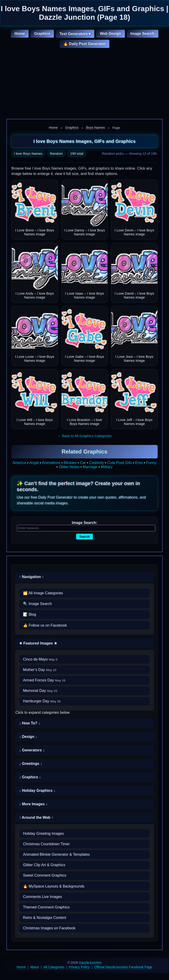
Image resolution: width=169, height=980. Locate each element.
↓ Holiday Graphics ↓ (37, 791)
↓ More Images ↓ (33, 804)
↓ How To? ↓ (30, 723)
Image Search (143, 34)
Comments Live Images (42, 897)
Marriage (90, 467)
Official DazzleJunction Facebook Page (123, 967)
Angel (34, 463)
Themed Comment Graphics (46, 907)
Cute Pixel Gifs (120, 463)
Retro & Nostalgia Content (45, 918)
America (19, 463)
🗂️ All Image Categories (43, 593)
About (35, 967)
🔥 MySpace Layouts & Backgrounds (54, 886)
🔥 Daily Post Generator (85, 44)
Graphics (42, 34)
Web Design (110, 34)
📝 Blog (29, 614)
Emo (139, 463)
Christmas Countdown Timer (46, 844)
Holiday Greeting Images (43, 834)
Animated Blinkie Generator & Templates (56, 854)
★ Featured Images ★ (38, 643)
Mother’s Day (40, 670)
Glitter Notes (69, 467)
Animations (51, 463)
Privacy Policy (79, 967)
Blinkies (70, 463)
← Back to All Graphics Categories (85, 436)
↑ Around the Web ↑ (36, 817)
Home (19, 34)
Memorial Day (40, 691)
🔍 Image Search (37, 604)
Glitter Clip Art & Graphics (44, 865)
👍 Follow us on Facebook (45, 625)
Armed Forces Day (44, 680)
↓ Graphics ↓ (30, 777)
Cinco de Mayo (40, 659)
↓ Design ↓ (28, 737)
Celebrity (96, 463)
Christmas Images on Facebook (49, 928)
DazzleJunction (91, 963)
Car (83, 463)
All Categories (54, 967)
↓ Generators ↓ (32, 750)
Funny (151, 463)
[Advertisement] (84, 84)
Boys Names (95, 128)
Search (84, 537)
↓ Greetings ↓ (31, 764)
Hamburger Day (42, 701)
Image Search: (84, 523)
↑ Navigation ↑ (31, 577)
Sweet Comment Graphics (45, 875)
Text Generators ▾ (75, 34)
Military (107, 467)
